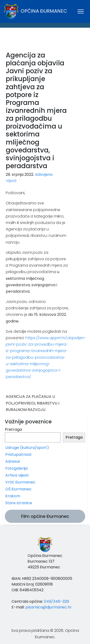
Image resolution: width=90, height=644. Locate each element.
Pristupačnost (18, 454)
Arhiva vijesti (17, 475)
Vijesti (11, 181)
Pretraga (13, 429)
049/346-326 (57, 601)
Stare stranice (19, 503)
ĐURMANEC (45, 41)
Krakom (13, 496)
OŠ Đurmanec (18, 489)
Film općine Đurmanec (45, 516)
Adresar (13, 461)
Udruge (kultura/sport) (27, 448)
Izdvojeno (44, 174)
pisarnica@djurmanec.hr (49, 607)
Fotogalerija (16, 468)
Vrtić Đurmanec (20, 482)
